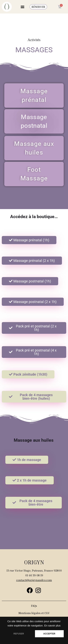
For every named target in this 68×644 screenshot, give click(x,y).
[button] (22, 7)
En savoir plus (52, 626)
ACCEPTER (49, 634)
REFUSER (19, 634)
